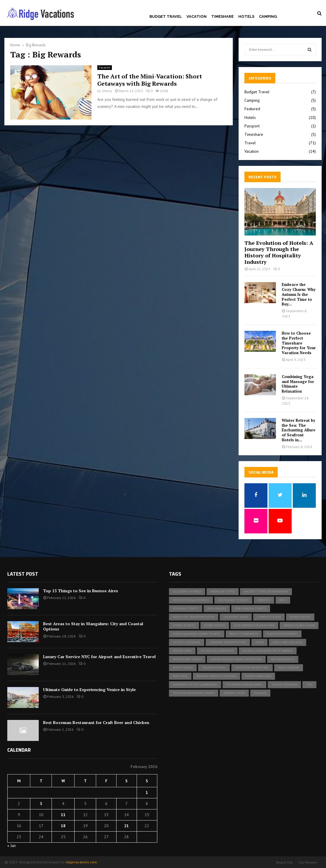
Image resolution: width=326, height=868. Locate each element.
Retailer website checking (216, 676)
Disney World (215, 625)
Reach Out (284, 862)
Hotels (246, 16)
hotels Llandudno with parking (268, 651)
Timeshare (222, 16)
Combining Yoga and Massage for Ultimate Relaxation (298, 384)
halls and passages (288, 642)
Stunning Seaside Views (244, 685)
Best (283, 600)
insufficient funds (187, 659)
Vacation (197, 16)
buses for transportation (194, 617)
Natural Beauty (283, 659)
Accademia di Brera (187, 592)
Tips (309, 685)
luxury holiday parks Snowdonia (236, 659)
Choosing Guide (236, 617)
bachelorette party (233, 600)
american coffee (223, 592)
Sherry (107, 91)
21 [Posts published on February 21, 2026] (126, 826)
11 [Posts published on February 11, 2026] (63, 815)
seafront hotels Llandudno (195, 685)
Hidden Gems (182, 651)
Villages (260, 693)
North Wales (183, 668)
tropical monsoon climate (194, 693)
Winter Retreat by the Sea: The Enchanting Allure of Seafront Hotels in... (299, 430)
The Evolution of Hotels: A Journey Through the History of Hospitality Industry (279, 252)
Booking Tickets (186, 608)
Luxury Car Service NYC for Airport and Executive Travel (99, 657)
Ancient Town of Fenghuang (266, 592)
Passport (252, 126)
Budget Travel (166, 16)
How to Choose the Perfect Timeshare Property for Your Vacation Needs (299, 343)
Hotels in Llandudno (217, 651)
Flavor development (282, 634)
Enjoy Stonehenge (244, 634)
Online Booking (214, 668)
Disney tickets (184, 625)
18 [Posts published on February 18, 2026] (63, 826)
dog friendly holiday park (254, 625)
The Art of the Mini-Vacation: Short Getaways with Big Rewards (150, 80)
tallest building (284, 685)
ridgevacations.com (81, 862)
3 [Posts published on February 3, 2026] (41, 804)
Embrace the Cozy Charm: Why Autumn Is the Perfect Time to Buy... (299, 294)
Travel (250, 143)
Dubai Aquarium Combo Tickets (197, 634)
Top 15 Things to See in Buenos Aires (81, 591)
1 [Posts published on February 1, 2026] (147, 793)
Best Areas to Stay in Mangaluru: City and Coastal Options (93, 626)
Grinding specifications (228, 642)
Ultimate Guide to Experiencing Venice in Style (89, 689)
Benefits (264, 600)
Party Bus (180, 676)
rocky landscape (258, 676)
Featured (252, 109)
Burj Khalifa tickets (251, 608)
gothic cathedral (187, 642)
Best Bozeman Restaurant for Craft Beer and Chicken (96, 722)
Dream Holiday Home (299, 625)
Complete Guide (269, 617)
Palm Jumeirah (289, 668)
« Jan (12, 846)
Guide (259, 642)
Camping (268, 16)
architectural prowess (191, 600)
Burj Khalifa (217, 608)
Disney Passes (300, 617)
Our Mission (308, 862)
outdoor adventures (252, 668)
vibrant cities (234, 693)
